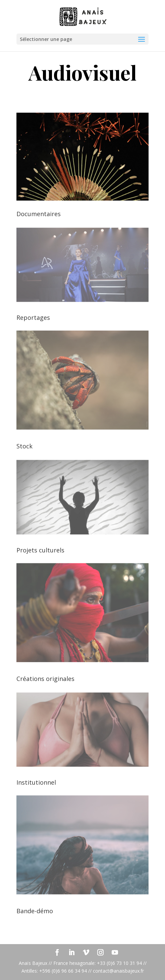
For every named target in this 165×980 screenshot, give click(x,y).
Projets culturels (40, 550)
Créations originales (45, 679)
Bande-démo (35, 911)
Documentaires (39, 214)
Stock (24, 446)
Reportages (33, 317)
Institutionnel (36, 782)
